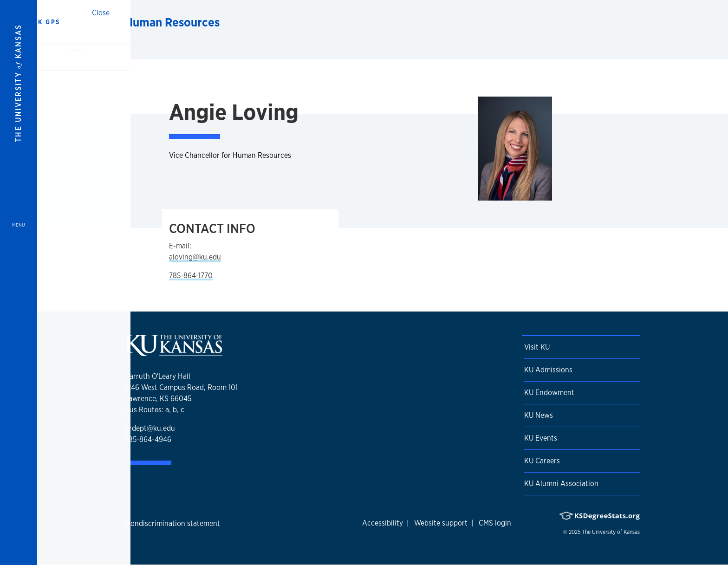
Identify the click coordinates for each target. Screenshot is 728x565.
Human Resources (172, 22)
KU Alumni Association (561, 484)
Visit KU (537, 347)
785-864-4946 (148, 439)
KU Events (541, 438)
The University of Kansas (611, 532)
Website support (441, 523)
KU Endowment (549, 393)
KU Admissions (548, 370)
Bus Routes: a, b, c (155, 410)
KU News (539, 415)
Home (78, 51)
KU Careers (542, 461)
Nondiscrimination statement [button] (173, 523)
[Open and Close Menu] (19, 282)
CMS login (495, 523)
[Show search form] (687, 22)
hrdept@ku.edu (150, 428)
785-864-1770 (191, 276)
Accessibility (383, 523)
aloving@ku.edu (195, 257)
